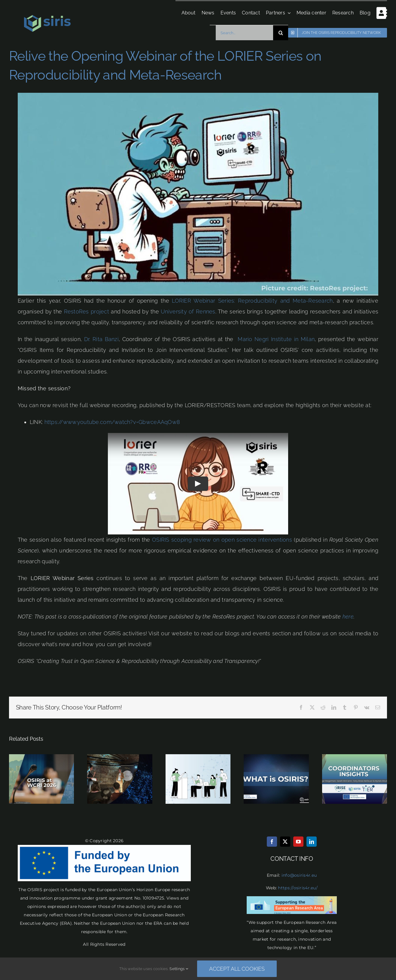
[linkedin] (312, 842)
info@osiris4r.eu (299, 875)
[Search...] (243, 33)
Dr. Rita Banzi (101, 339)
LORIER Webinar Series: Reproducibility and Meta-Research (252, 301)
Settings (179, 969)
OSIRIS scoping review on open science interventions (222, 540)
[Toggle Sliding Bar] (377, 13)
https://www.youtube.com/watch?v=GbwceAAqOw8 (112, 422)
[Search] (279, 33)
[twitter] (285, 842)
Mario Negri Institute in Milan (276, 339)
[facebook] (272, 842)
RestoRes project (87, 312)
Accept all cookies (237, 969)
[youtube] (298, 842)
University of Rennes (188, 312)
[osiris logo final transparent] (47, 18)
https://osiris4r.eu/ (298, 888)
